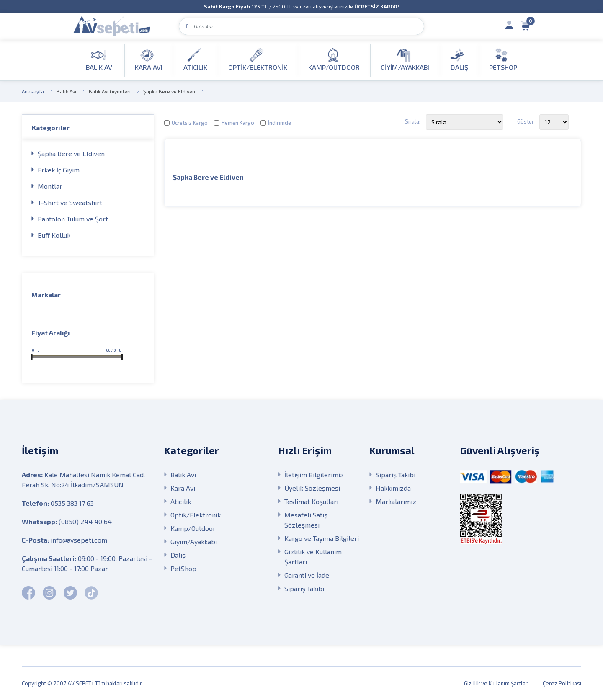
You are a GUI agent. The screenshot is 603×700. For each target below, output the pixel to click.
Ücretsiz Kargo (190, 123)
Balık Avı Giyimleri (110, 91)
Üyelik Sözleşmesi (312, 488)
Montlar (50, 186)
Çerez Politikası (562, 683)
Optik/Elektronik (196, 515)
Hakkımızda (393, 488)
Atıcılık (181, 501)
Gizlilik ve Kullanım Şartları (313, 557)
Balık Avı (66, 91)
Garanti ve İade (307, 575)
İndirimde (280, 123)
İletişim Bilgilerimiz (314, 475)
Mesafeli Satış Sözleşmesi (306, 520)
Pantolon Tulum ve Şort (73, 219)
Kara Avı (183, 488)
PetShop (183, 568)
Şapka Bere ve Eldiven (169, 91)
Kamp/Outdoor (193, 528)
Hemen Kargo (238, 123)
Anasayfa (33, 91)
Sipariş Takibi (304, 588)
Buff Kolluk (54, 235)
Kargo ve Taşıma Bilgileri (322, 538)
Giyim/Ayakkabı (194, 542)
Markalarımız (396, 501)
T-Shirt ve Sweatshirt (70, 202)
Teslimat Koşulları (311, 501)
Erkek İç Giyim (59, 170)
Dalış (178, 555)
